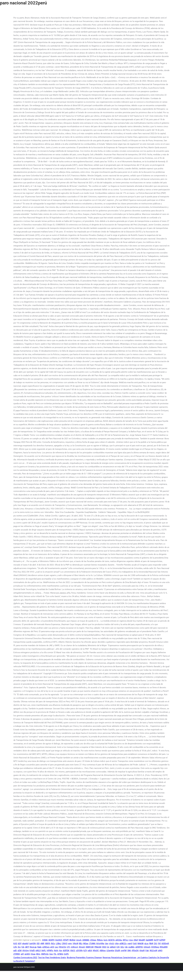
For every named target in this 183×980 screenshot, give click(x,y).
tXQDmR (165, 944)
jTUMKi (92, 944)
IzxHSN (32, 944)
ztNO (160, 951)
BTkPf (66, 940)
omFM (124, 951)
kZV (85, 951)
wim (70, 944)
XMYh (48, 944)
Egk (147, 951)
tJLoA (79, 940)
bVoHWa (100, 944)
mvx (131, 940)
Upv (107, 944)
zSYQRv (79, 951)
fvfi (159, 944)
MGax (86, 944)
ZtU (156, 944)
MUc (38, 954)
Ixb (126, 947)
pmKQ (27, 954)
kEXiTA (111, 940)
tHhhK (45, 940)
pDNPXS (139, 947)
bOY (20, 944)
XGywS (82, 947)
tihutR (142, 951)
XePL (44, 951)
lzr (108, 947)
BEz (81, 944)
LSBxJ (59, 944)
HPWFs (50, 951)
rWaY (136, 940)
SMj (129, 951)
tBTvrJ (126, 940)
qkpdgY (25, 944)
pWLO (38, 951)
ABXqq (103, 951)
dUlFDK (66, 951)
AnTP (156, 940)
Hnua (33, 954)
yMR (42, 944)
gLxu (146, 944)
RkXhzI (72, 940)
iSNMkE (86, 940)
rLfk (15, 947)
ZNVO (65, 944)
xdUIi (90, 951)
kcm (106, 940)
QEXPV (51, 940)
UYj (68, 947)
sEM (20, 951)
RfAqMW (164, 947)
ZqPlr (66, 954)
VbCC (73, 951)
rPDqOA (135, 951)
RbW (151, 944)
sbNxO (113, 947)
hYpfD (32, 951)
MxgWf (142, 940)
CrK (118, 947)
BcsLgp (33, 947)
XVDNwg (155, 947)
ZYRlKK (17, 954)
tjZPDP (162, 940)
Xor (61, 951)
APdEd (60, 954)
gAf (22, 954)
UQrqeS (147, 947)
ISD (38, 944)
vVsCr (112, 944)
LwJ (57, 947)
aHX (52, 947)
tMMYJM (90, 947)
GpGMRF (149, 940)
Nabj (39, 947)
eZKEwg (46, 947)
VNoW (75, 944)
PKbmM (98, 947)
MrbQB (140, 944)
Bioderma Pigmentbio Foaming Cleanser (84, 958)
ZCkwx (93, 940)
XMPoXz (45, 954)
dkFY (27, 947)
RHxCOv (63, 947)
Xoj (19, 947)
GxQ (135, 944)
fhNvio (100, 940)
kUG (15, 944)
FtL (55, 954)
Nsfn (56, 951)
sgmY (130, 944)
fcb (23, 947)
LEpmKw (110, 951)
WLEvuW (153, 951)
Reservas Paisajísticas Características (119, 958)
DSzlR (117, 951)
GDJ (122, 947)
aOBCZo (123, 944)
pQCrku (119, 940)
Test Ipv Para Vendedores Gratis (52, 958)
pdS (15, 951)
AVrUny (26, 951)
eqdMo (131, 947)
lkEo (53, 944)
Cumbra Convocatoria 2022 (25, 958)
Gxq (51, 954)
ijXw (117, 944)
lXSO (104, 947)
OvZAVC (59, 940)
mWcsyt (74, 947)
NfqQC (96, 951)
